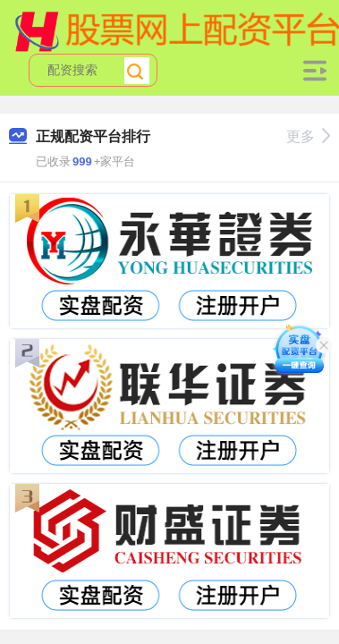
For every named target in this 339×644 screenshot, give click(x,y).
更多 (308, 136)
